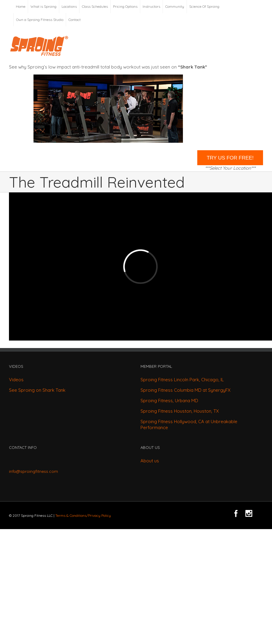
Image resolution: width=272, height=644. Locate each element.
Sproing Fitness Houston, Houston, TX (180, 411)
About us (150, 461)
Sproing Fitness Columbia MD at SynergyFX (185, 390)
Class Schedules (95, 6)
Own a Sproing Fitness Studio (40, 20)
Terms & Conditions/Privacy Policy (83, 515)
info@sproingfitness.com (33, 471)
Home (21, 6)
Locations (69, 6)
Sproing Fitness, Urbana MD (169, 401)
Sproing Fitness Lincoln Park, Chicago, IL (182, 380)
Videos (16, 380)
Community (175, 6)
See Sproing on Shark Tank (37, 390)
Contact (75, 20)
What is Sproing (43, 6)
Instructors (151, 6)
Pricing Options (125, 6)
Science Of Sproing (204, 6)
